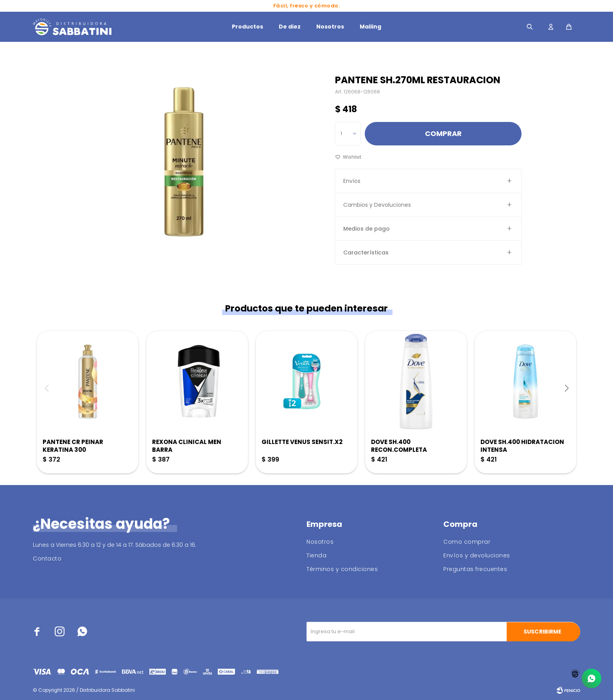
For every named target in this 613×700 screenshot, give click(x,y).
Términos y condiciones (342, 569)
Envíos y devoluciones (477, 555)
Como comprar (467, 542)
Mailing (370, 27)
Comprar (443, 133)
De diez (290, 27)
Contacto (47, 559)
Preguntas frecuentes (475, 569)
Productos (247, 27)
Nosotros (330, 27)
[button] (566, 388)
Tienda (316, 555)
